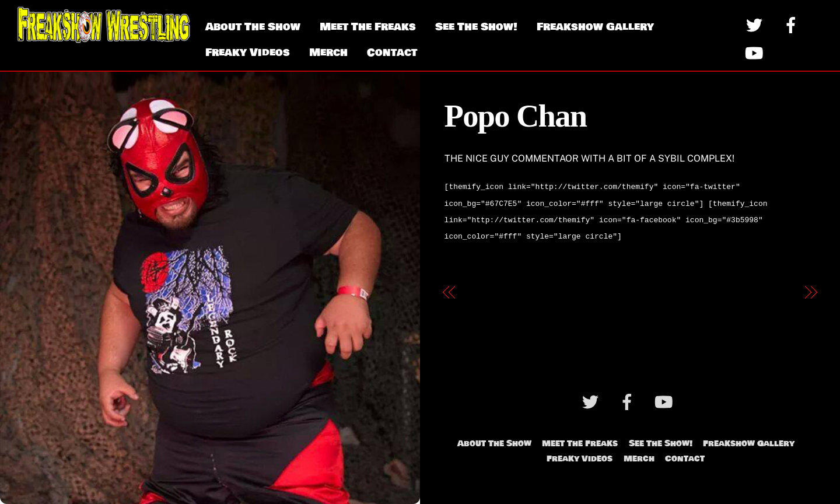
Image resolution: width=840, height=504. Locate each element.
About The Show (253, 27)
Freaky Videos (248, 52)
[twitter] (756, 25)
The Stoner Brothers (747, 288)
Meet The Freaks (368, 27)
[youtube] (756, 53)
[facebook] (793, 25)
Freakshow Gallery (595, 27)
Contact (392, 52)
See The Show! (476, 27)
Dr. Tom (482, 288)
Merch (328, 52)
